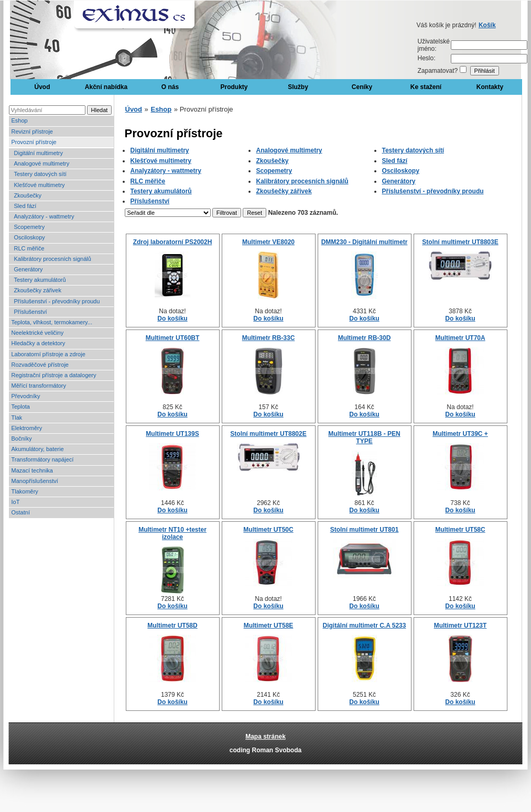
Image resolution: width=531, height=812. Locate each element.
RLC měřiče (29, 248)
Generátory (29, 269)
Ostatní (21, 512)
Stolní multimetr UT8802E (268, 434)
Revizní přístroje (32, 131)
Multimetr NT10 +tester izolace (172, 533)
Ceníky (362, 87)
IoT (16, 502)
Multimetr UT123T (460, 626)
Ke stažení (426, 87)
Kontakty (490, 87)
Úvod (42, 87)
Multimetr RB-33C (269, 338)
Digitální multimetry (39, 153)
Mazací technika (32, 470)
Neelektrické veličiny (38, 333)
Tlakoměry (25, 491)
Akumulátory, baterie (38, 449)
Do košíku (172, 319)
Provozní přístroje (34, 142)
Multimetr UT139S (172, 434)
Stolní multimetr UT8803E (460, 242)
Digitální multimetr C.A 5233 (365, 626)
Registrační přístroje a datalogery (54, 375)
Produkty (234, 87)
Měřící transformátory (39, 386)
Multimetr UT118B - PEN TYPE (364, 437)
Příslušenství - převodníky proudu (57, 301)
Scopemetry (30, 227)
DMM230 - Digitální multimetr (365, 242)
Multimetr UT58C (460, 530)
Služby (298, 87)
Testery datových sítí (40, 174)
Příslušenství (31, 312)
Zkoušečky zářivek (38, 290)
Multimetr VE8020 (268, 242)
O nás (170, 87)
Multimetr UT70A (460, 338)
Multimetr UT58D (172, 626)
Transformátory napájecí (43, 459)
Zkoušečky (28, 195)
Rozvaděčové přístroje (40, 365)
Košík (487, 25)
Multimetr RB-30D (365, 338)
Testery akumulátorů (40, 280)
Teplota (21, 407)
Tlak (17, 418)
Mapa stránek (265, 737)
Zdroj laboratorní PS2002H (173, 242)
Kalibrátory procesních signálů (53, 259)
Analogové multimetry (42, 163)
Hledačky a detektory (39, 343)
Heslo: (427, 58)
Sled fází (25, 206)
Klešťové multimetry (40, 185)
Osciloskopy (30, 237)
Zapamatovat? (438, 71)
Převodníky (26, 396)
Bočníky (22, 438)
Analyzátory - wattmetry (44, 216)
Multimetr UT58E (269, 626)
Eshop (20, 120)
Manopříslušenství (35, 481)
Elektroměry (27, 428)
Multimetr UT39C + (460, 434)
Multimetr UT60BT (173, 338)
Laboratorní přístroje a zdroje (48, 354)
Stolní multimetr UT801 (365, 530)
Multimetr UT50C (268, 530)
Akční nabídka (106, 87)
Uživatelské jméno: (434, 45)
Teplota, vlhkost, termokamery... (52, 322)
